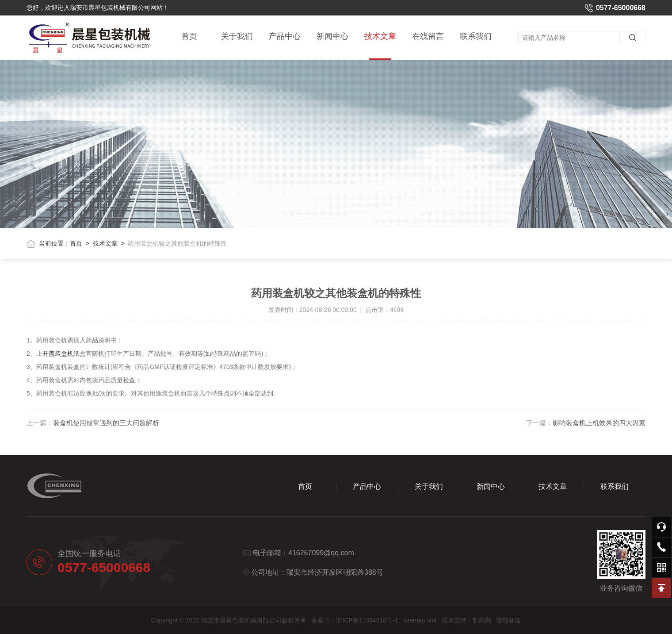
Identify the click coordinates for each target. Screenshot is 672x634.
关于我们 (237, 36)
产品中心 (285, 36)
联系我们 (476, 36)
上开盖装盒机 (55, 354)
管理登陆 (508, 620)
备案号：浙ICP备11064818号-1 (355, 620)
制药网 (482, 620)
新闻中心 (332, 36)
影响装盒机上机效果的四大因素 (599, 423)
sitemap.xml (420, 620)
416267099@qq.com (321, 553)
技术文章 (380, 46)
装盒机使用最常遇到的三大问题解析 (106, 423)
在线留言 (428, 36)
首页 (189, 36)
